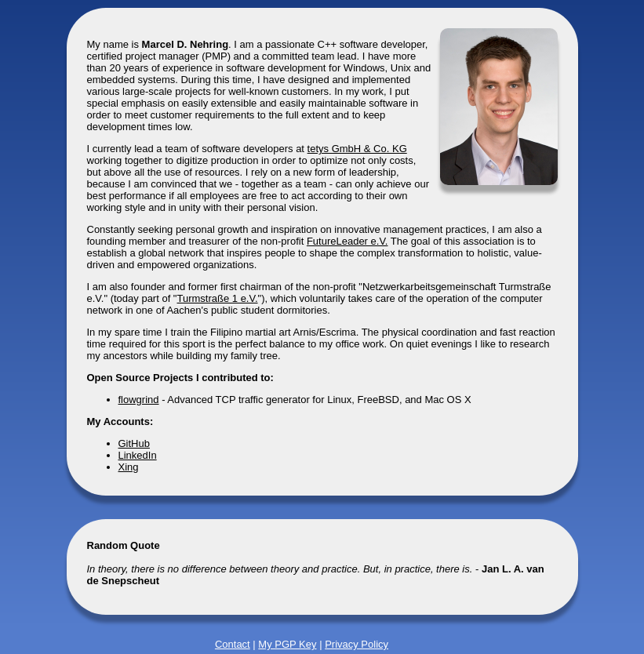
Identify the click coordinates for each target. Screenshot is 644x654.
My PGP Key (287, 644)
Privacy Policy (357, 644)
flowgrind (139, 400)
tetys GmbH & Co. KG (357, 149)
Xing (129, 467)
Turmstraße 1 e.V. (217, 298)
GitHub (134, 443)
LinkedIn (138, 455)
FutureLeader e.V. (347, 241)
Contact (233, 644)
